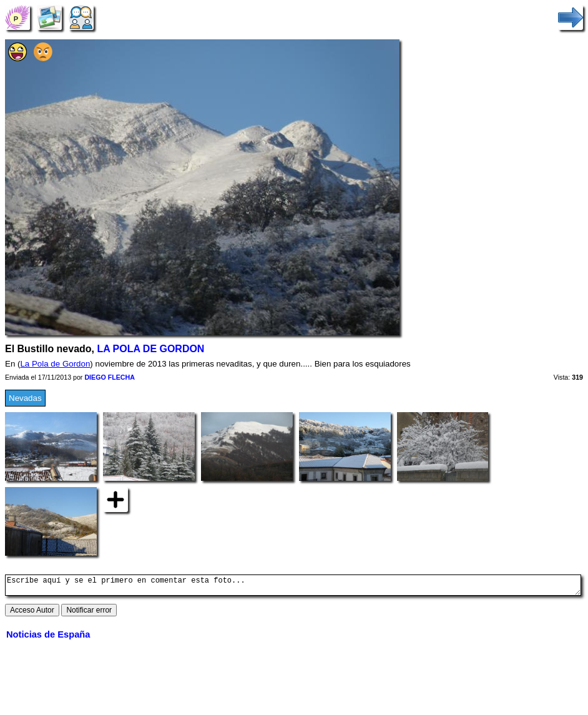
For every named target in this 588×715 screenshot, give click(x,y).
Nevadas (25, 398)
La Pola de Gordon (55, 364)
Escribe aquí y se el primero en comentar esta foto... (293, 587)
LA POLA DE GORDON (150, 349)
